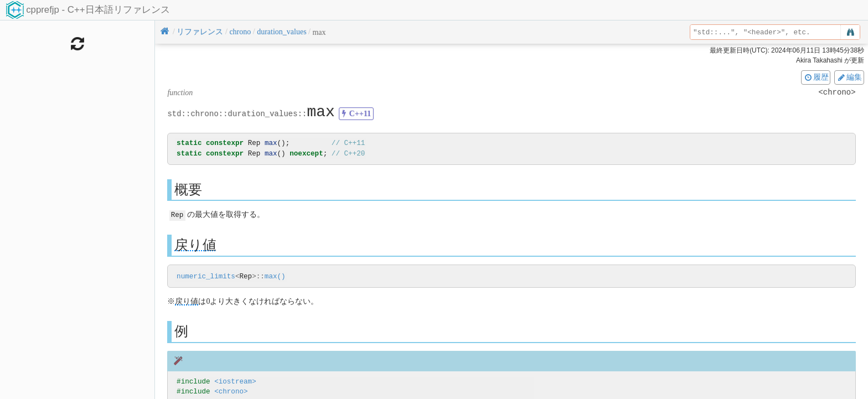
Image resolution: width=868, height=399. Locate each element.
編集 (849, 77)
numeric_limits (206, 276)
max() (275, 276)
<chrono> (231, 392)
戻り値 (195, 244)
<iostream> (235, 381)
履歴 (816, 77)
